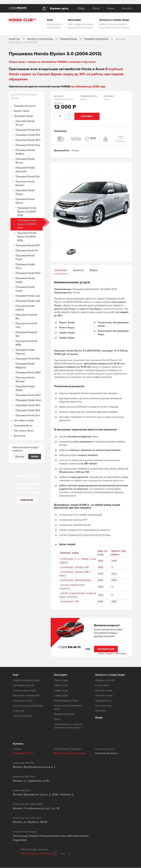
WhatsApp (121, 654)
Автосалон (20, 436)
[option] (91, 202)
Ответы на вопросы (22, 716)
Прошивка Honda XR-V (28, 405)
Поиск (81, 8)
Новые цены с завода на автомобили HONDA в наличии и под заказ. (52, 62)
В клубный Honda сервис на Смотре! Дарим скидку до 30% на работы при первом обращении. (66, 74)
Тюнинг (58, 719)
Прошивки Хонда (23, 116)
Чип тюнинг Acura (24, 431)
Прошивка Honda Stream (25, 388)
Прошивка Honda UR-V (28, 395)
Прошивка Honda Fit (27, 250)
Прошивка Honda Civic (28, 130)
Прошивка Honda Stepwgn (25, 379)
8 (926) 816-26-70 (23, 753)
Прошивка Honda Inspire (25, 289)
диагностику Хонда (65, 309)
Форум (96, 8)
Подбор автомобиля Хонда (26, 680)
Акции (111, 8)
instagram (56, 854)
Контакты (127, 8)
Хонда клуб (19, 711)
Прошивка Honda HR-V (28, 273)
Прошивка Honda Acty (28, 145)
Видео (94, 270)
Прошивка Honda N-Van (27, 334)
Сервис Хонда (67, 333)
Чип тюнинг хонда (24, 420)
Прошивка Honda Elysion (25, 201)
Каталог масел (22, 111)
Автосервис (61, 675)
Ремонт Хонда (67, 323)
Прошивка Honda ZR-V (28, 410)
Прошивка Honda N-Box (27, 317)
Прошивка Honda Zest (28, 415)
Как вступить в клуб (23, 701)
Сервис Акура (67, 338)
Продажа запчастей (25, 106)
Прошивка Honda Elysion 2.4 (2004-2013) (27, 212)
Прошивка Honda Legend (25, 308)
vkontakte (63, 854)
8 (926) (18, 8)
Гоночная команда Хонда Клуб (28, 706)
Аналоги (78, 270)
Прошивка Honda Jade (28, 301)
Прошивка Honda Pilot (28, 359)
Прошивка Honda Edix (28, 176)
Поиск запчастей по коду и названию (25, 449)
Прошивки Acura (23, 426)
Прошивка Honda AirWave (25, 152)
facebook (69, 854)
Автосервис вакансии (24, 686)
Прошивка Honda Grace (25, 266)
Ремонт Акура (67, 328)
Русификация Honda (64, 714)
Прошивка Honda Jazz (28, 296)
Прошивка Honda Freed (25, 257)
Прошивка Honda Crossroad (25, 170)
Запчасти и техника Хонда (110, 675)
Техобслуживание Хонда (66, 701)
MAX (101, 654)
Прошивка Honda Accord (25, 123)
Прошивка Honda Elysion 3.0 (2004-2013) (27, 224)
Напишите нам (106, 649)
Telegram (110, 654)
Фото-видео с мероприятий (26, 696)
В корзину (87, 116)
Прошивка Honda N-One (27, 325)
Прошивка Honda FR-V (28, 245)
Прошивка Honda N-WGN (27, 343)
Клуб (16, 675)
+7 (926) (69, 647)
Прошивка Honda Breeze (25, 161)
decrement (69, 118)
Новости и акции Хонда (24, 691)
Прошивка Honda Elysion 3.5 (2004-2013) (27, 237)
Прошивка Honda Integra (25, 192)
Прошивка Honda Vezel (28, 400)
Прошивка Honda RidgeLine (25, 366)
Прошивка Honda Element (25, 183)
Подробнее (27, 500)
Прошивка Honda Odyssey (25, 352)
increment (69, 114)
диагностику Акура (91, 309)
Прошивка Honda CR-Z (28, 140)
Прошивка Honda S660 (28, 372)
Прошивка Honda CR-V (28, 135)
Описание (61, 270)
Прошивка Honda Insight (25, 280)
